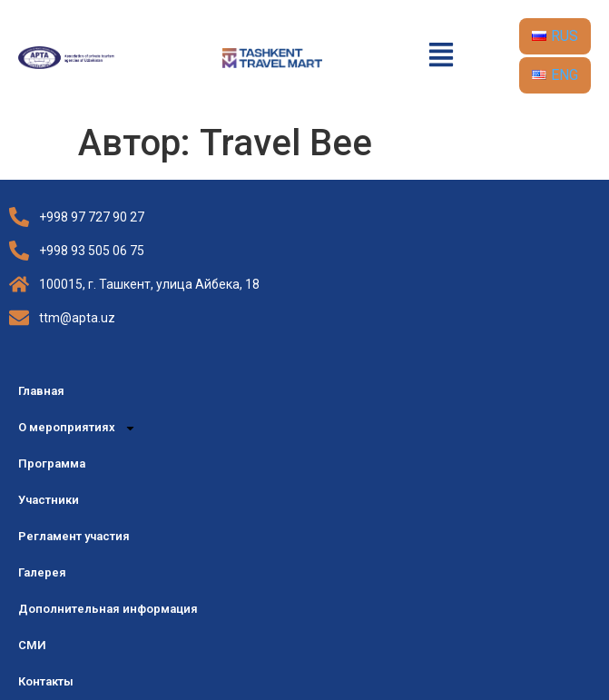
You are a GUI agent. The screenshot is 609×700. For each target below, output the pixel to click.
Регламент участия (74, 536)
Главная (41, 391)
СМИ (32, 645)
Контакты (46, 681)
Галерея (42, 572)
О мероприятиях (77, 428)
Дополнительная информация (108, 609)
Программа (52, 463)
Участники (49, 500)
